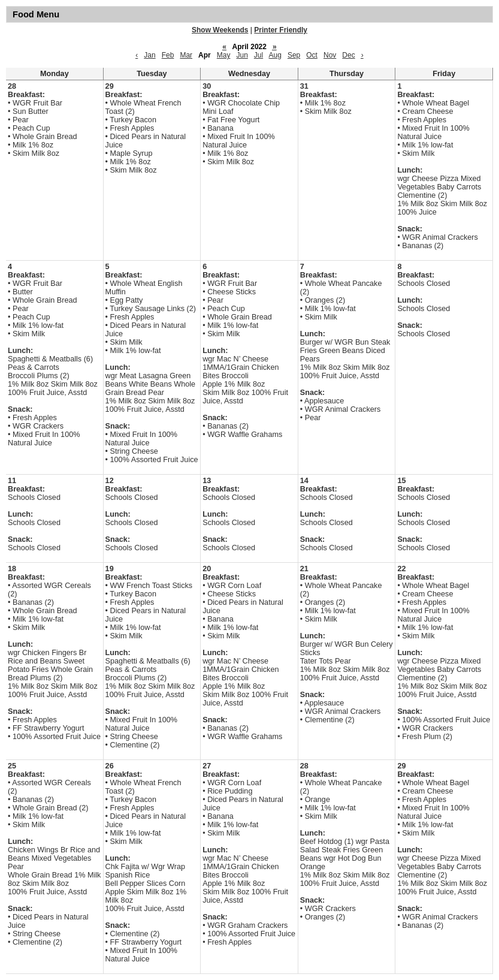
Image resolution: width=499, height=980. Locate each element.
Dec (348, 55)
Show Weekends (220, 30)
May (224, 55)
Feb (168, 55)
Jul (258, 55)
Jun (242, 55)
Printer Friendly (281, 30)
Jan (149, 55)
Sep (294, 55)
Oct (312, 55)
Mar (186, 55)
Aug (275, 55)
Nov (330, 55)
